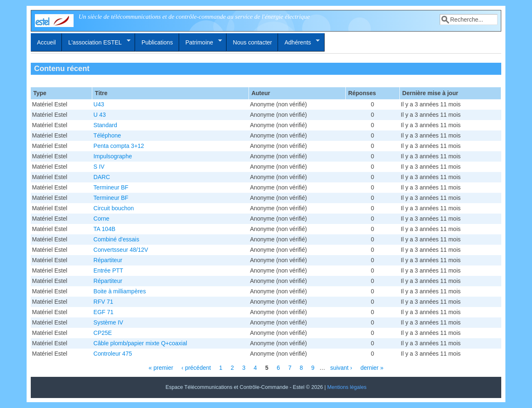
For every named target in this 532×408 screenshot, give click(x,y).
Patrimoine (201, 42)
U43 (99, 104)
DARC (102, 177)
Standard (105, 125)
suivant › (341, 368)
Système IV (108, 322)
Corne (101, 219)
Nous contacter (252, 42)
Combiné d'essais (116, 239)
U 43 (100, 115)
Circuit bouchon (114, 208)
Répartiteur (108, 260)
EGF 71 (103, 312)
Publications (157, 42)
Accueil (46, 42)
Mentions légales (347, 387)
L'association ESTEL (96, 42)
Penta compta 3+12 (119, 146)
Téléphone (107, 135)
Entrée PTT (108, 270)
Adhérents (299, 42)
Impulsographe (113, 156)
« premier (161, 368)
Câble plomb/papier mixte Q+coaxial (140, 343)
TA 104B (105, 229)
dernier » (372, 368)
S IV (99, 167)
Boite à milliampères (120, 291)
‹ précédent (196, 368)
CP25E (103, 333)
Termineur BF (111, 187)
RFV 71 (103, 302)
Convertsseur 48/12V (121, 250)
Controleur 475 (113, 354)
